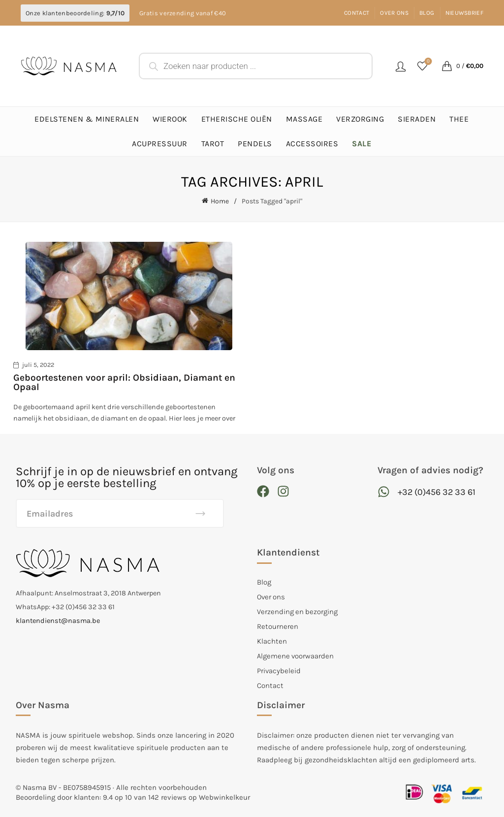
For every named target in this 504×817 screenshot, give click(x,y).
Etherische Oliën (237, 119)
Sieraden (417, 119)
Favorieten (427, 62)
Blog (427, 13)
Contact (357, 13)
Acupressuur (160, 144)
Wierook (170, 119)
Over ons (394, 13)
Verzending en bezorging (297, 611)
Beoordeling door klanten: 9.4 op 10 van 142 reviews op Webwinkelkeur (133, 797)
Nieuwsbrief (464, 13)
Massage (304, 119)
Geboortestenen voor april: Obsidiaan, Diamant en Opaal (124, 382)
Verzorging (360, 119)
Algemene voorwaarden (295, 655)
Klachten (272, 641)
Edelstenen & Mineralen (87, 119)
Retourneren (278, 626)
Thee (459, 119)
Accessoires (312, 144)
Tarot (213, 144)
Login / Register (401, 66)
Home (220, 201)
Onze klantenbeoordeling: (75, 13)
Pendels (255, 144)
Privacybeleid (279, 670)
